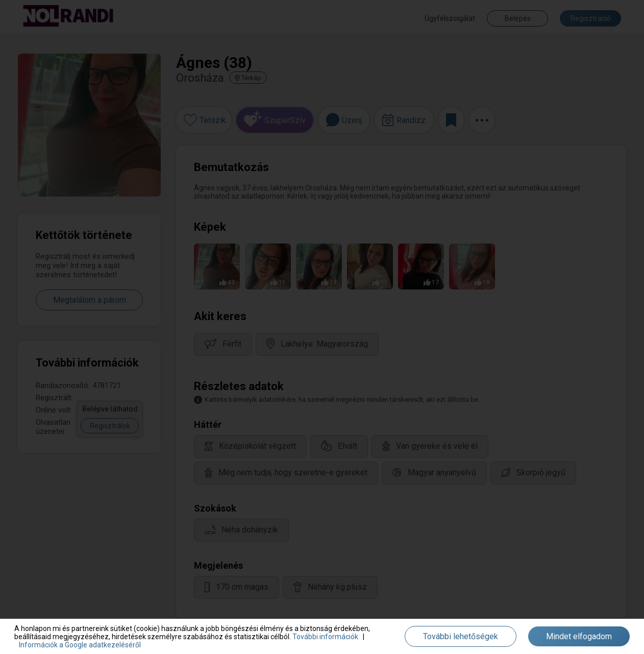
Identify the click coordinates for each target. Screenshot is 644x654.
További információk (325, 637)
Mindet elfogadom (579, 636)
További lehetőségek (461, 636)
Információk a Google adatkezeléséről (80, 645)
